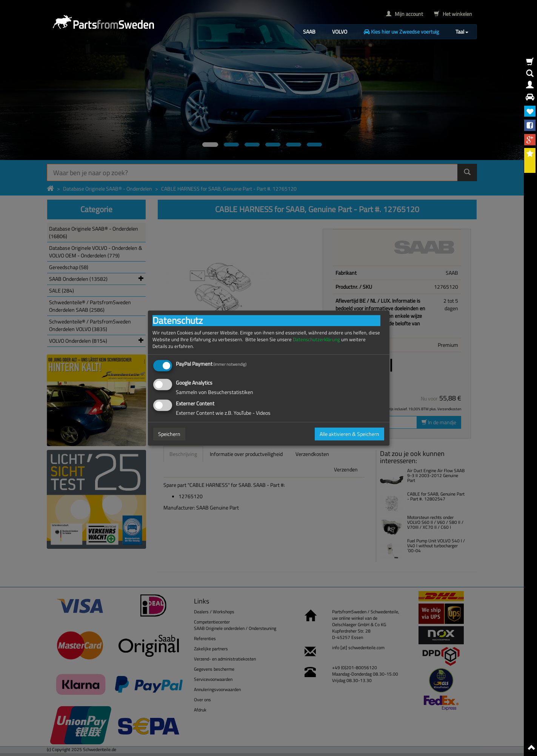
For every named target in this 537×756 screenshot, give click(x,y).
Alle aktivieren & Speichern (349, 434)
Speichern (169, 434)
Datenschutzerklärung (316, 339)
